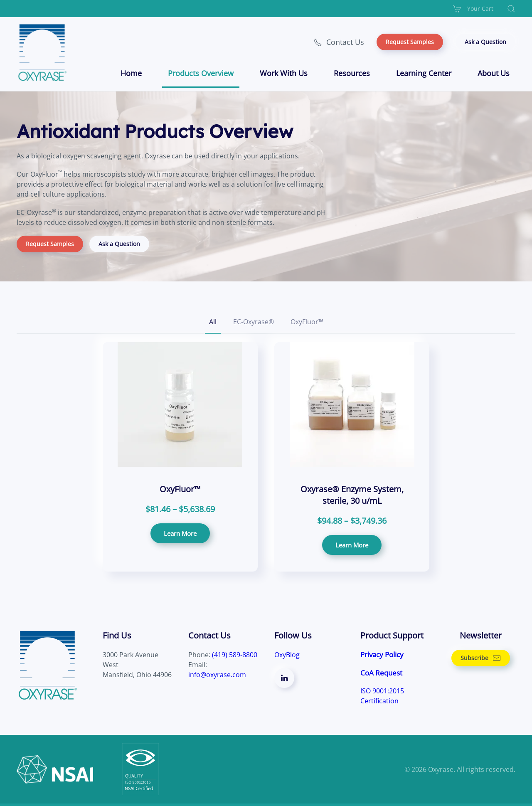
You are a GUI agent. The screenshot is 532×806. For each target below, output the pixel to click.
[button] (511, 9)
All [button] (213, 322)
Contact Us (339, 42)
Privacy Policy (382, 654)
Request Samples (410, 42)
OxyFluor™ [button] (307, 322)
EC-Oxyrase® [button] (254, 322)
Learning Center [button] (424, 73)
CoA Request (381, 673)
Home (131, 73)
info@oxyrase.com (217, 675)
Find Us (117, 635)
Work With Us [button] (284, 73)
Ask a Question (485, 42)
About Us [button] (494, 73)
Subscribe (481, 658)
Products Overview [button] (201, 73)
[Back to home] (44, 53)
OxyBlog (287, 655)
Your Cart (473, 9)
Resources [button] (352, 73)
